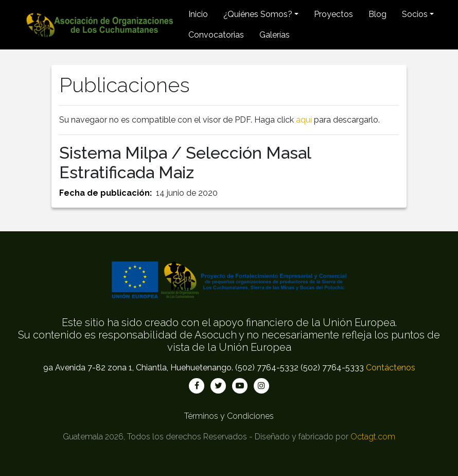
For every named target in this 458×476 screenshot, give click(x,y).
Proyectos (333, 14)
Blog (377, 14)
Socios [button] (415, 14)
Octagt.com (373, 437)
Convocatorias (216, 35)
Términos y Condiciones (229, 416)
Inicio (198, 14)
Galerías (275, 35)
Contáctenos (391, 368)
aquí (304, 120)
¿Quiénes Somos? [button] (258, 14)
